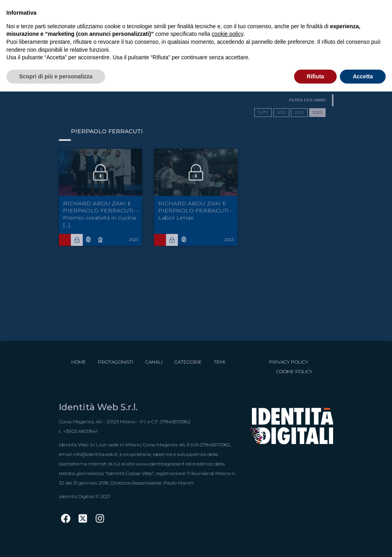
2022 (299, 112)
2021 (281, 112)
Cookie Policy (294, 371)
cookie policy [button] (227, 34)
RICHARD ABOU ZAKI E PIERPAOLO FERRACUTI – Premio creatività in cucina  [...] (100, 214)
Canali (154, 362)
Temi (219, 362)
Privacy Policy (289, 362)
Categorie (188, 362)
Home (79, 362)
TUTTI (263, 112)
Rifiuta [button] (316, 76)
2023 (317, 112)
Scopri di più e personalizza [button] (56, 76)
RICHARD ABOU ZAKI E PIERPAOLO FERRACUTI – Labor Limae (196, 210)
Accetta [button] (363, 76)
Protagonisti (116, 362)
